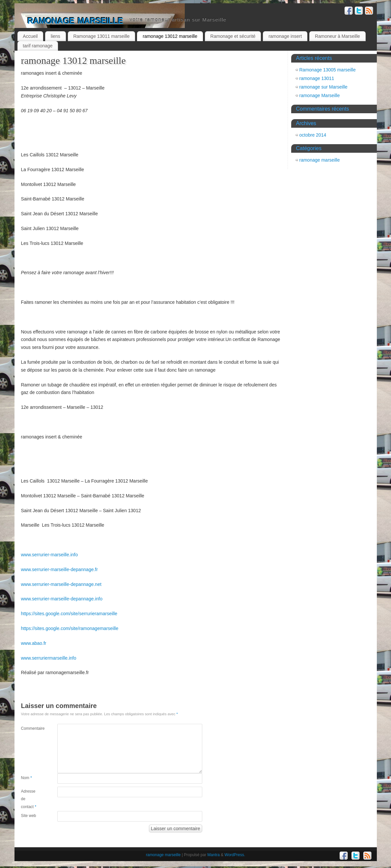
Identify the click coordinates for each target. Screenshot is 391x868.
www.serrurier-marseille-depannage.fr (59, 569)
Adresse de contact (29, 799)
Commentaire (30, 728)
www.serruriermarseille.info (49, 658)
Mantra (214, 855)
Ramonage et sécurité (233, 36)
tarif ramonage (38, 46)
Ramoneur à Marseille (337, 36)
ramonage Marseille (320, 95)
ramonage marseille (75, 20)
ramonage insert (285, 36)
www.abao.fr (34, 643)
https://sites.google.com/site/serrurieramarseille (69, 614)
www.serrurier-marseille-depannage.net (61, 584)
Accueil (30, 36)
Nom (27, 778)
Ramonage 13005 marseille (328, 70)
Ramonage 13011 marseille (101, 36)
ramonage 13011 (317, 78)
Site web (29, 816)
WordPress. (235, 855)
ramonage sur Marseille (323, 87)
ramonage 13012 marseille (170, 36)
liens (56, 36)
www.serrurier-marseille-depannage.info (62, 599)
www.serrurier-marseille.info (50, 555)
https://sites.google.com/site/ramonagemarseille (70, 628)
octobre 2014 (313, 135)
